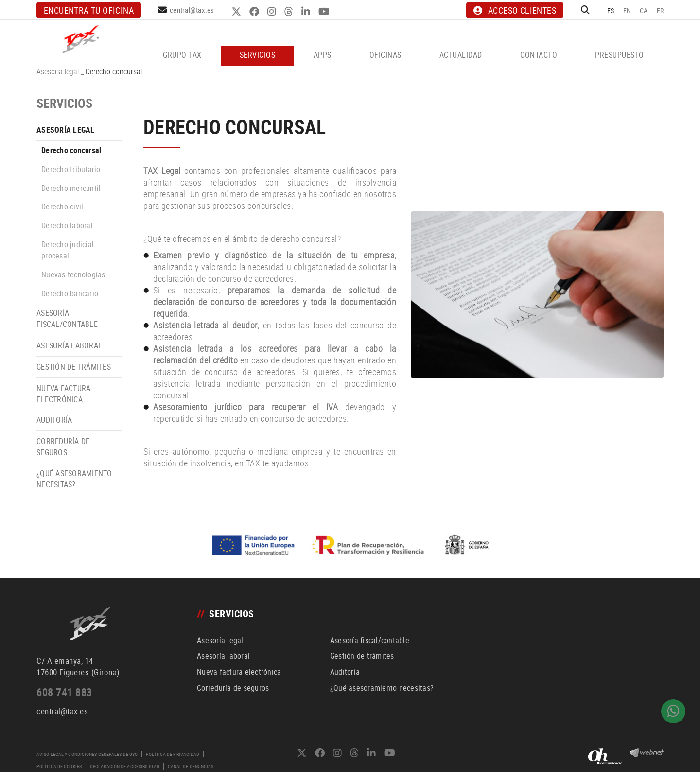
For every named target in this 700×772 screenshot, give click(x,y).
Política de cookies (59, 766)
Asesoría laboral (69, 345)
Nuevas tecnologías (73, 274)
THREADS (290, 12)
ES (611, 10)
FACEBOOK (255, 12)
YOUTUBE (325, 12)
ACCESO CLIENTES (515, 10)
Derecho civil (62, 206)
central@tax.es (192, 10)
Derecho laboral (67, 225)
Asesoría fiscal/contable (67, 318)
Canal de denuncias (191, 766)
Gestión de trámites (74, 367)
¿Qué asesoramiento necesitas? (74, 479)
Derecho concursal (71, 150)
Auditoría (54, 420)
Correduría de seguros (63, 447)
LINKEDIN (307, 12)
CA (644, 10)
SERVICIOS (64, 103)
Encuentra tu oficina (89, 10)
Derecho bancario (70, 293)
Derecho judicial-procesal (69, 250)
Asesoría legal (58, 71)
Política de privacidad (173, 754)
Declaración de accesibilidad (125, 766)
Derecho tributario (71, 169)
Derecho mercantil (71, 188)
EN (627, 10)
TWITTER (237, 12)
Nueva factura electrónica (63, 394)
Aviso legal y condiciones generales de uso (87, 754)
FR (660, 10)
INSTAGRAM (273, 12)
